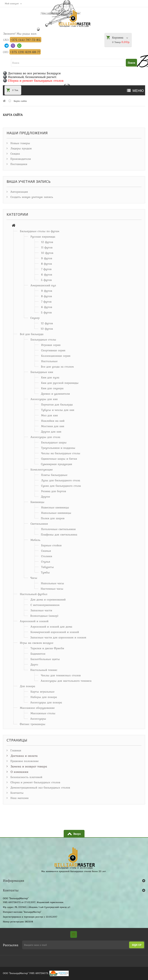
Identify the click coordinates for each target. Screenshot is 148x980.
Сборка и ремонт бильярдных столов (35, 782)
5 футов (46, 280)
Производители (20, 159)
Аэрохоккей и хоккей (34, 621)
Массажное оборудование (37, 708)
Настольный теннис (44, 670)
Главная (15, 750)
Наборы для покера (44, 697)
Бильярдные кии (42, 372)
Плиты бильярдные (54, 475)
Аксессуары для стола (45, 437)
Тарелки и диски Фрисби (47, 648)
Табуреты (47, 567)
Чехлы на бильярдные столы (61, 453)
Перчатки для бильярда (57, 404)
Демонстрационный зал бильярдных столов (40, 788)
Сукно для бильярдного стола (61, 486)
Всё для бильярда (32, 334)
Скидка (15, 154)
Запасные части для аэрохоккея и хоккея (58, 637)
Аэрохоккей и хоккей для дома (51, 627)
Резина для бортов (54, 491)
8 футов (47, 264)
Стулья (46, 562)
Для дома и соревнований (48, 599)
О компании (19, 772)
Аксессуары (38, 719)
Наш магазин (19, 798)
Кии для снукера (52, 388)
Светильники (39, 524)
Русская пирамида (43, 237)
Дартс (34, 664)
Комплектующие (42, 469)
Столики (47, 556)
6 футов (47, 275)
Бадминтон (38, 654)
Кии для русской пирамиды (60, 383)
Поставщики (18, 164)
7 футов (46, 269)
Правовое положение (24, 761)
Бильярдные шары (54, 442)
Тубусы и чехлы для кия (58, 410)
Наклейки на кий (53, 421)
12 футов (47, 242)
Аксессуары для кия (44, 399)
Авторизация (19, 192)
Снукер (35, 318)
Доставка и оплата (24, 756)
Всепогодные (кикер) (44, 616)
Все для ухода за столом (57, 367)
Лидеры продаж (21, 148)
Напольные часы (52, 583)
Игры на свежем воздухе (37, 643)
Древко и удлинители (55, 394)
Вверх (77, 834)
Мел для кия (49, 415)
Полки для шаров (53, 518)
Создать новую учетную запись (31, 197)
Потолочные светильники (58, 529)
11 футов (47, 247)
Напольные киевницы (56, 513)
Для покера (27, 686)
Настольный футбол (34, 594)
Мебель (35, 540)
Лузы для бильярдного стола (61, 480)
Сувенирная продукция (57, 464)
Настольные (49, 361)
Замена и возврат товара (28, 766)
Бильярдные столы (43, 339)
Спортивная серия (53, 350)
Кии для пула (50, 377)
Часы (34, 578)
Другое (45, 497)
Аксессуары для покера (46, 702)
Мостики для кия (53, 426)
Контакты (16, 793)
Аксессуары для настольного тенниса (66, 681)
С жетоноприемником (45, 605)
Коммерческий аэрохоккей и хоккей (55, 632)
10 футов (47, 253)
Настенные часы (52, 589)
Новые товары (20, 143)
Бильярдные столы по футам (40, 231)
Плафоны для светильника (59, 534)
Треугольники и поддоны (58, 448)
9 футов (47, 258)
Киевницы (37, 502)
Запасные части (41, 610)
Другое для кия (51, 432)
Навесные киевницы (55, 507)
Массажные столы (43, 713)
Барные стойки (51, 545)
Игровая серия (51, 345)
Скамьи (46, 551)
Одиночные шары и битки (59, 459)
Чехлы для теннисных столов (61, 675)
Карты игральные (42, 692)
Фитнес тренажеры (33, 724)
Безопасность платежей (26, 777)
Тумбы (45, 572)
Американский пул (43, 285)
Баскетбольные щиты (45, 659)
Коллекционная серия (56, 356)
